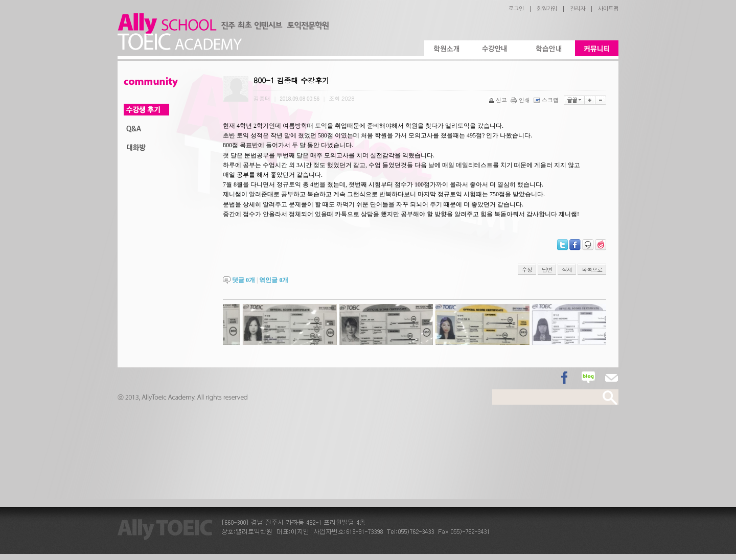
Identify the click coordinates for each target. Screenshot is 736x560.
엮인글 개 (274, 280)
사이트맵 (608, 9)
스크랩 (547, 100)
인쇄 (521, 100)
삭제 (567, 270)
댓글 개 (244, 280)
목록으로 (592, 270)
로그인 (516, 9)
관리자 (578, 9)
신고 (499, 100)
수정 (527, 270)
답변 (547, 270)
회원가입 (547, 9)
